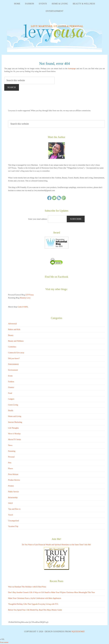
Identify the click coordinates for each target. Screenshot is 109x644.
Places (11, 469)
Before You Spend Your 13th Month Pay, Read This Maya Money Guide (35, 610)
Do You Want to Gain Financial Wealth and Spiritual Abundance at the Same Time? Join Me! (56, 545)
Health (11, 411)
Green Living (13, 405)
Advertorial (13, 324)
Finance (11, 387)
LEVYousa (55, 35)
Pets (10, 463)
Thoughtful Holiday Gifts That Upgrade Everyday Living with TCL (33, 604)
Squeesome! (78, 631)
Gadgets (11, 399)
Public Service (14, 492)
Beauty (11, 335)
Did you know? (14, 358)
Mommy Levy (25, 298)
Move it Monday (14, 434)
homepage (72, 69)
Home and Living (15, 416)
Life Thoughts (13, 428)
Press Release (13, 474)
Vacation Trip (13, 526)
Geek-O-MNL (23, 307)
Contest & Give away (16, 353)
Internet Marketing (15, 422)
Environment (13, 370)
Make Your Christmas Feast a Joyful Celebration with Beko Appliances (35, 598)
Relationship (13, 497)
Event (10, 376)
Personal (11, 457)
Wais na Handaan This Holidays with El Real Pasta (27, 587)
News (10, 445)
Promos (11, 486)
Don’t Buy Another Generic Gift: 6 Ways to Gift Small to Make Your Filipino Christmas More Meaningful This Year (52, 592)
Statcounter (4, 642)
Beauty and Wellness (16, 341)
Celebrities (12, 347)
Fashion (11, 382)
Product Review (14, 480)
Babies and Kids (14, 329)
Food (10, 393)
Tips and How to (14, 509)
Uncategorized (14, 521)
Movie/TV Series (15, 440)
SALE (11, 503)
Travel (11, 515)
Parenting (12, 451)
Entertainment (13, 364)
